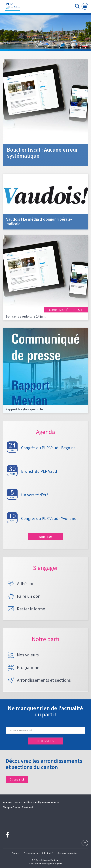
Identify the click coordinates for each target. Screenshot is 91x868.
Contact (16, 853)
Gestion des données (67, 853)
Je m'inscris (45, 741)
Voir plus (45, 537)
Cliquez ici (17, 779)
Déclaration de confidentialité (38, 853)
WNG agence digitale (52, 863)
